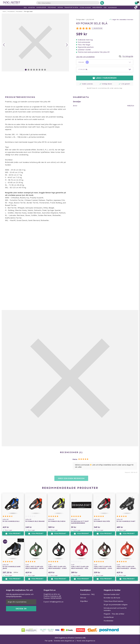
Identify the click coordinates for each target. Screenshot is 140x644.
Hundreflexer (109, 617)
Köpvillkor (84, 601)
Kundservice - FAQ (87, 594)
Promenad (11, 11)
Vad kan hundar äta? (112, 594)
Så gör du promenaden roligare (116, 605)
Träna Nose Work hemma (113, 601)
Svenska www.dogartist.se (64, 641)
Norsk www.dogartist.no (86, 641)
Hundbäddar (108, 621)
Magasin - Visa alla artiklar (114, 614)
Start (4, 11)
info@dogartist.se (56, 602)
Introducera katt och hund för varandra (115, 609)
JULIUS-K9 (90, 20)
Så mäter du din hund (112, 598)
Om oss (83, 598)
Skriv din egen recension (71, 478)
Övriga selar (28, 11)
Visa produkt (13, 533)
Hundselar (19, 11)
